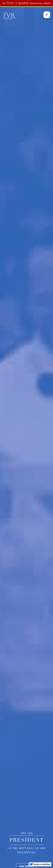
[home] (26, 3)
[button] (47, 15)
